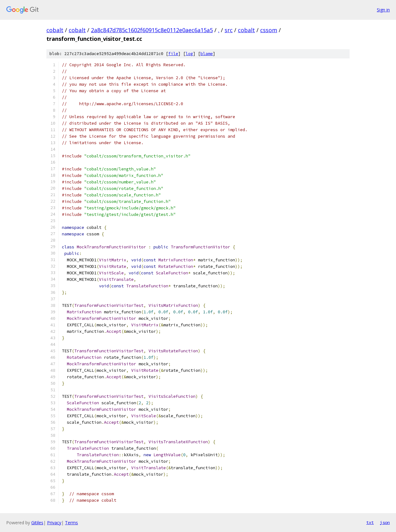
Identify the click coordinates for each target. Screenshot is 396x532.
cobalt (55, 30)
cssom (269, 30)
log (189, 54)
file (173, 54)
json (385, 522)
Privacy (54, 523)
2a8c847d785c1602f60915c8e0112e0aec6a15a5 (152, 30)
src (229, 30)
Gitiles (37, 523)
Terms (71, 523)
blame (207, 54)
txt (370, 522)
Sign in (383, 10)
